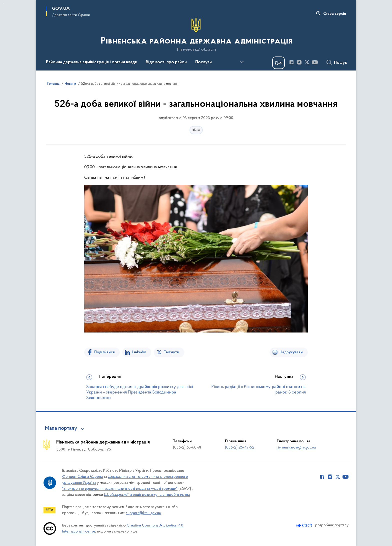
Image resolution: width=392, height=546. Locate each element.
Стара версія (335, 14)
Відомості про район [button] (166, 62)
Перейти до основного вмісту (3, 3)
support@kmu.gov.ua (143, 513)
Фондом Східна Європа (82, 477)
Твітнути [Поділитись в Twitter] (171, 352)
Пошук (341, 63)
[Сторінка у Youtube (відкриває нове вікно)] (315, 62)
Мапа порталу (61, 428)
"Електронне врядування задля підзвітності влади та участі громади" (120, 489)
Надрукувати (291, 352)
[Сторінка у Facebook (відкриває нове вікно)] (291, 62)
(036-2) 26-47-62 (240, 447)
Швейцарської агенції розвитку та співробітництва (147, 495)
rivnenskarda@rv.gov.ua (296, 447)
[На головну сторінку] (196, 35)
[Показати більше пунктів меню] (241, 62)
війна (196, 130)
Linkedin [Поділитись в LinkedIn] (139, 352)
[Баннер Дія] (278, 63)
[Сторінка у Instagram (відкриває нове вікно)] (299, 62)
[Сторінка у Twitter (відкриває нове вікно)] (307, 62)
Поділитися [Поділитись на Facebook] (104, 352)
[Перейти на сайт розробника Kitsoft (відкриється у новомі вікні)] (305, 525)
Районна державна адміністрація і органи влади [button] (92, 62)
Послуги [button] (203, 62)
